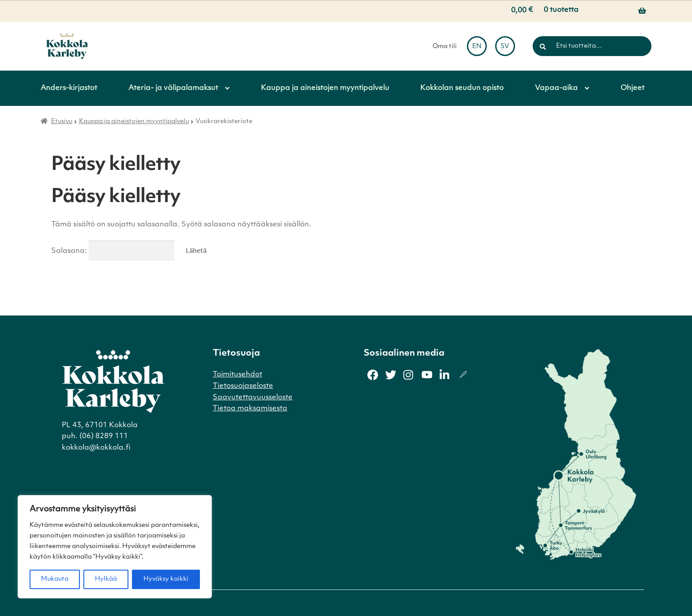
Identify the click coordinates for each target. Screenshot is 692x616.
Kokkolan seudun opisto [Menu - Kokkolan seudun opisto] (462, 88)
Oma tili (445, 47)
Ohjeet (632, 88)
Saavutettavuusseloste (253, 398)
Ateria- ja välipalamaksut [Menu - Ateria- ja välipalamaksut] (173, 88)
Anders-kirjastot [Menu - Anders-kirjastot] (69, 88)
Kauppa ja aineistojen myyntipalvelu (134, 122)
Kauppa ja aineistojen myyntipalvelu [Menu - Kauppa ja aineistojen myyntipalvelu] (325, 88)
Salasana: (113, 251)
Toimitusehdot (237, 375)
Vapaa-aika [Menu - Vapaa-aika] (556, 88)
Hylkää (106, 579)
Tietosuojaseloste (243, 386)
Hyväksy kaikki (166, 579)
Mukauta (55, 579)
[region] (115, 547)
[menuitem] (477, 46)
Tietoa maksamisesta (250, 409)
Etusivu (62, 122)
